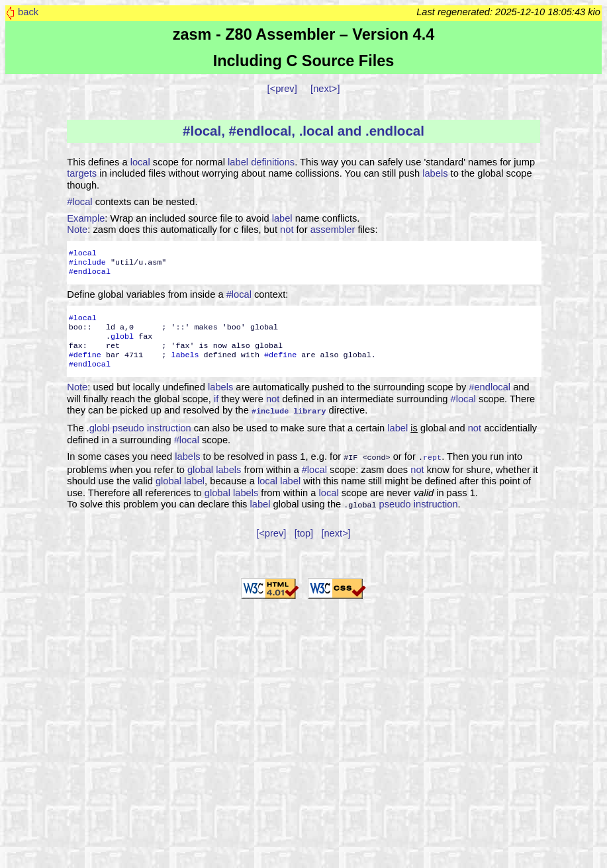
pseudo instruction (152, 427)
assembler (333, 230)
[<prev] (282, 89)
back (28, 12)
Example (86, 218)
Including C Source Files (304, 61)
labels (435, 173)
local (140, 162)
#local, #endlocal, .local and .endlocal (303, 131)
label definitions (261, 162)
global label (180, 478)
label (282, 218)
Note (77, 230)
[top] (304, 529)
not (287, 230)
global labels (214, 467)
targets (82, 173)
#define (85, 355)
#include (87, 263)
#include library (289, 410)
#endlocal (90, 272)
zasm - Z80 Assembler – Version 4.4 (303, 34)
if (216, 399)
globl (122, 337)
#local (79, 202)
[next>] (325, 89)
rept (432, 455)
